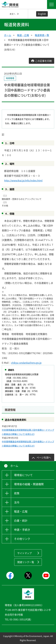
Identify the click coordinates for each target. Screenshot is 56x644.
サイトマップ (24, 553)
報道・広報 (23, 35)
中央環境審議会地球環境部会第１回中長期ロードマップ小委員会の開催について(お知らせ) (28, 444)
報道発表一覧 (42, 35)
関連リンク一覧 (26, 562)
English (42, 14)
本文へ (12, 14)
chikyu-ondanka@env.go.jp (26, 363)
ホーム (8, 35)
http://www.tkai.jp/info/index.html (23, 180)
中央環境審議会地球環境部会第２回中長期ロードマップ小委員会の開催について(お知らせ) (28, 432)
